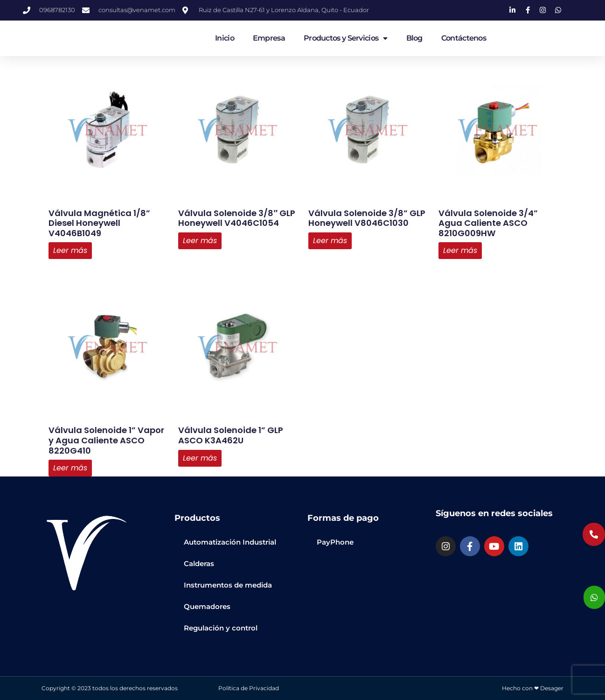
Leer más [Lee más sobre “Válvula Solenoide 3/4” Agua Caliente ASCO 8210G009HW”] (460, 250)
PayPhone (335, 542)
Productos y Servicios (346, 38)
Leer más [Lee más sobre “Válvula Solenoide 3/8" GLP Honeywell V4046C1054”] (200, 241)
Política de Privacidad (249, 688)
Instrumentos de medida (228, 585)
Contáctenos (464, 38)
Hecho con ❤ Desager (533, 688)
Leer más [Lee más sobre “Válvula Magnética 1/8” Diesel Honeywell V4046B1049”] (70, 250)
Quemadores (207, 606)
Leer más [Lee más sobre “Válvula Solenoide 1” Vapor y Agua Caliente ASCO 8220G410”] (70, 468)
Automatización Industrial (230, 542)
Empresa (269, 38)
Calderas (199, 563)
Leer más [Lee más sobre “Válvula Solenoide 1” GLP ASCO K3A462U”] (200, 458)
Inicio (225, 38)
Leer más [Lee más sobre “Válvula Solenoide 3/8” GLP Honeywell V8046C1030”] (330, 241)
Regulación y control (221, 628)
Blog (414, 38)
